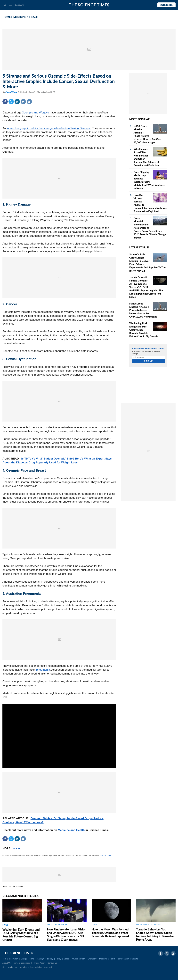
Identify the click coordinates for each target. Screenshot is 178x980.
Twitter (11, 102)
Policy (58, 959)
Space (66, 959)
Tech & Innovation (10, 959)
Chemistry (92, 959)
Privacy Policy (39, 963)
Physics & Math (78, 959)
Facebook (5, 102)
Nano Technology (37, 959)
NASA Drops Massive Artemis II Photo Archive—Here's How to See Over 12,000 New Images (143, 310)
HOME (7, 17)
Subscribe (166, 5)
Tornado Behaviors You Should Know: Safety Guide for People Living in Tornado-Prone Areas (155, 934)
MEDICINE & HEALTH (26, 17)
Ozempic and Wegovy (35, 113)
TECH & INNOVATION (57, 925)
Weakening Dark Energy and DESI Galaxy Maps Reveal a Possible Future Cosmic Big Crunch (21, 935)
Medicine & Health (107, 959)
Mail (29, 102)
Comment (23, 102)
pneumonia (43, 670)
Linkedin (17, 102)
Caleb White (12, 92)
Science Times (105, 855)
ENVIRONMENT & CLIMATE (149, 925)
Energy (50, 959)
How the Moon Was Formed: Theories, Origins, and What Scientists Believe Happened (110, 933)
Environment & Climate (128, 959)
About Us (6, 963)
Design (24, 959)
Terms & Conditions (22, 963)
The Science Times (89, 5)
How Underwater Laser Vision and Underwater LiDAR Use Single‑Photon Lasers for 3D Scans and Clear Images (67, 934)
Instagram (173, 953)
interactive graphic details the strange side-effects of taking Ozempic (49, 128)
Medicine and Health (71, 830)
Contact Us (52, 963)
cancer (16, 848)
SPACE (5, 925)
